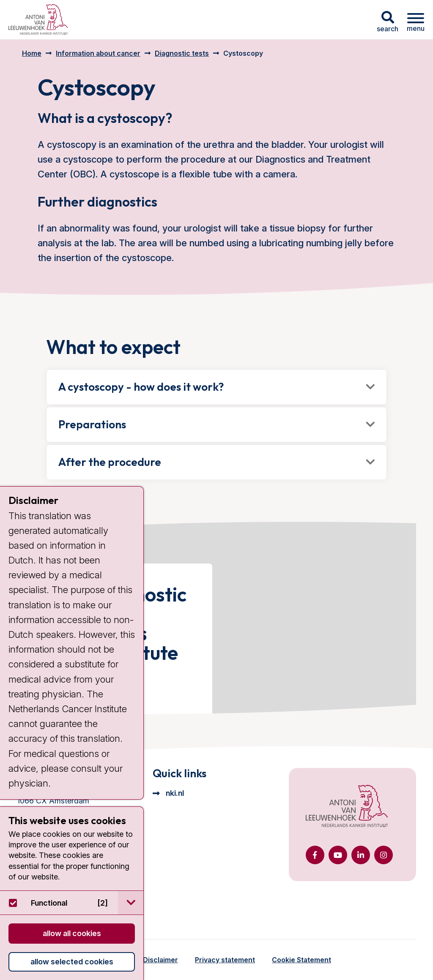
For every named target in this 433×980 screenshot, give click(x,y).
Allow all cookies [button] (72, 933)
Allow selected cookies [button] (72, 962)
